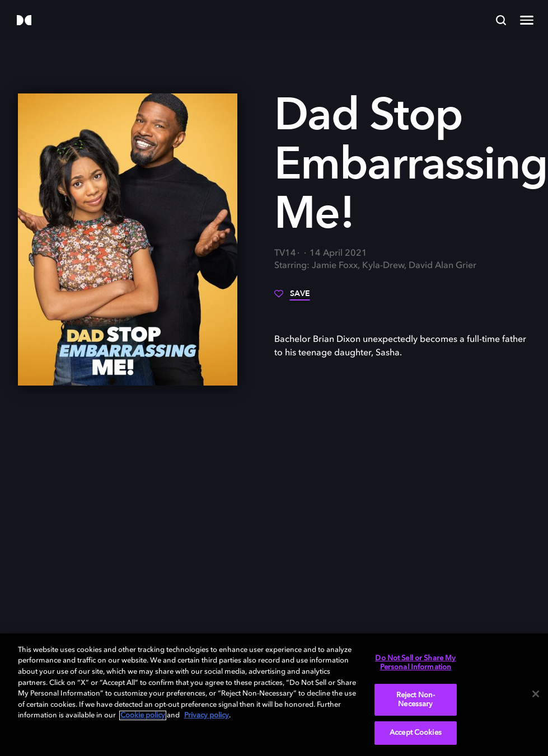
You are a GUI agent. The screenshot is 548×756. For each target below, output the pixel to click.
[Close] (536, 694)
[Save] (292, 298)
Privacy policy (207, 715)
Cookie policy (143, 715)
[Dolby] (24, 21)
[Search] (501, 20)
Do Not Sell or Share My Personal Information (415, 663)
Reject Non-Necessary (416, 700)
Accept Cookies (416, 733)
